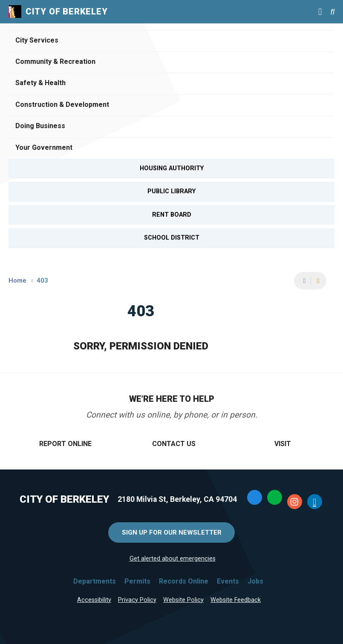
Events (228, 581)
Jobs (255, 581)
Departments (95, 581)
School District (172, 238)
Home (17, 280)
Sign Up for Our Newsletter (172, 532)
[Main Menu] (320, 11)
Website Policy (183, 600)
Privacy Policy (137, 600)
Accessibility (94, 600)
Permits (137, 581)
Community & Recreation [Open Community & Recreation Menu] (55, 62)
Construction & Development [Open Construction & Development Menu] (62, 104)
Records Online (184, 581)
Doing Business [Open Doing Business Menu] (40, 126)
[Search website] (332, 12)
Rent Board (172, 215)
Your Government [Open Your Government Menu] (44, 147)
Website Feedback (236, 600)
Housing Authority (172, 168)
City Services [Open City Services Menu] (37, 40)
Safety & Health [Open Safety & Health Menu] (40, 83)
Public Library (171, 191)
